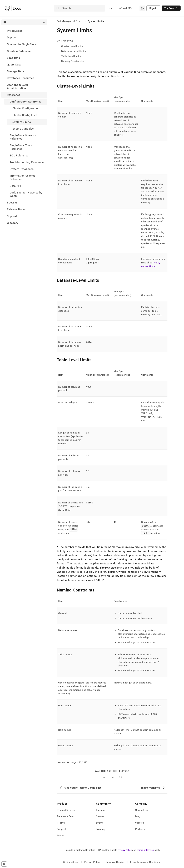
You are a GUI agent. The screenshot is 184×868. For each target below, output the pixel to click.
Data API (15, 186)
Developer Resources (21, 78)
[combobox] (142, 8)
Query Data (14, 65)
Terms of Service (145, 850)
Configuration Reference (26, 102)
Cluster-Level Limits (72, 46)
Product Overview (67, 810)
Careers (140, 823)
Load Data (13, 58)
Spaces (100, 816)
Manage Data (16, 71)
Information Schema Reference (23, 177)
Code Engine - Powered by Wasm (26, 194)
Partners (140, 829)
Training (101, 829)
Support (12, 216)
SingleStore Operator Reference (23, 137)
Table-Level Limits (71, 56)
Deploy (11, 37)
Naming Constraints (72, 61)
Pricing (61, 823)
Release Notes (16, 209)
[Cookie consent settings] (4, 864)
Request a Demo (66, 816)
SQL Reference (19, 155)
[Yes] (104, 777)
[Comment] (120, 777)
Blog (138, 816)
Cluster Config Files (25, 115)
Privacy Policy (125, 850)
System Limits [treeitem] (22, 122)
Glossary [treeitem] (13, 223)
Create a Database (19, 51)
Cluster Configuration (26, 108)
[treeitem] (24, 31)
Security (12, 203)
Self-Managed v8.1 (67, 21)
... (83, 21)
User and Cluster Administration (18, 86)
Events (100, 823)
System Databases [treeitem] (22, 169)
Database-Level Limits (74, 51)
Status (61, 835)
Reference (14, 95)
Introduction (15, 31)
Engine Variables (23, 129)
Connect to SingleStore (22, 44)
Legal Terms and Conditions (146, 862)
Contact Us (141, 810)
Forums (100, 810)
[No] (112, 777)
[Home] (13, 8)
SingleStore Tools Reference (21, 147)
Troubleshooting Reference (27, 162)
